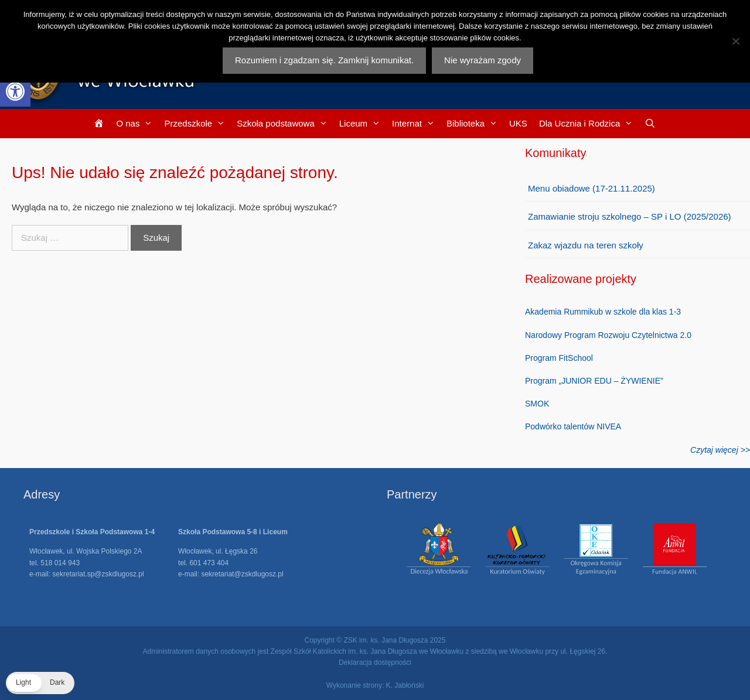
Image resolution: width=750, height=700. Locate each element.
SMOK (537, 404)
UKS (518, 123)
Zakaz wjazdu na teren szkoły (586, 245)
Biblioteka (475, 124)
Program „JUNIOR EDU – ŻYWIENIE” (594, 381)
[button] (15, 91)
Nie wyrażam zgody (483, 60)
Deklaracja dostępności (375, 663)
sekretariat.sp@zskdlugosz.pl (98, 574)
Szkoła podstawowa (285, 124)
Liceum (363, 124)
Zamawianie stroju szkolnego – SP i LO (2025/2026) (630, 216)
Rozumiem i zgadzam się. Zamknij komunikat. (324, 60)
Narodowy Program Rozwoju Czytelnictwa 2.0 (608, 335)
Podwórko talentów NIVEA (573, 426)
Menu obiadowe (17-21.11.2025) (592, 188)
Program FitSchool (559, 358)
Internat (416, 124)
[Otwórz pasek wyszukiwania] (650, 124)
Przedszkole (197, 124)
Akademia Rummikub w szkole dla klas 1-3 (603, 312)
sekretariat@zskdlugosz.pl (242, 574)
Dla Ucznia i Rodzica (589, 124)
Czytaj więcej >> (720, 450)
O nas (137, 124)
